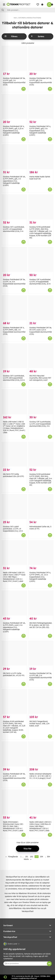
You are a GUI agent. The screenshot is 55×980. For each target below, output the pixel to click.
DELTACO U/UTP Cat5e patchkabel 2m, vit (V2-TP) (14, 674)
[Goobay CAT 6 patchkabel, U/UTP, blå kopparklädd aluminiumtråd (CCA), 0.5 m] (14, 356)
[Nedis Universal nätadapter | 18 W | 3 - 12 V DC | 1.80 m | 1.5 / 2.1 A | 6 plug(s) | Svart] (41, 754)
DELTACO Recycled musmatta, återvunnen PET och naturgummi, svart (40, 378)
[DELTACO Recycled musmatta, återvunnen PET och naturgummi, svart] (41, 356)
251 (27, 857)
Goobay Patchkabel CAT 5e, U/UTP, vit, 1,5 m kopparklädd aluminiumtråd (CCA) (14, 777)
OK (49, 964)
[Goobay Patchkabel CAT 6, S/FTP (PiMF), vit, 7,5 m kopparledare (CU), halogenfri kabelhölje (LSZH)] (41, 553)
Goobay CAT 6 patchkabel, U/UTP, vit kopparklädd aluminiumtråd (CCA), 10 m (40, 282)
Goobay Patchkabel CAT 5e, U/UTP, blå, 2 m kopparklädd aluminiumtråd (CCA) (41, 677)
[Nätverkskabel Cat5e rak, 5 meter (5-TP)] (41, 507)
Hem (15, 18)
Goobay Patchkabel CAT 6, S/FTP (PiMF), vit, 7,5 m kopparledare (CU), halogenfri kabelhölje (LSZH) (40, 577)
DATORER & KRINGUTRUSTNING (30, 18)
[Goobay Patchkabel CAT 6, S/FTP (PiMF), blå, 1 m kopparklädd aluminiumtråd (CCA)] (14, 308)
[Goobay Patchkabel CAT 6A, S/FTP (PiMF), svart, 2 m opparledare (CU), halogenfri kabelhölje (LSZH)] (14, 603)
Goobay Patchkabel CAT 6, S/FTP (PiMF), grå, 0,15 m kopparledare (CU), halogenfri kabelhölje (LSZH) (14, 131)
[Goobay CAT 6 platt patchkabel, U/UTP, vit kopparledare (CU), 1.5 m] (14, 507)
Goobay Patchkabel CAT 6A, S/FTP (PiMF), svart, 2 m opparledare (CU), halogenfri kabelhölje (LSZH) (14, 627)
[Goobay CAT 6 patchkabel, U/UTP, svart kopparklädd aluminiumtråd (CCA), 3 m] (41, 402)
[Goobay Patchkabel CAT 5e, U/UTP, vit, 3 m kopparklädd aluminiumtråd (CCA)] (14, 260)
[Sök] (27, 10)
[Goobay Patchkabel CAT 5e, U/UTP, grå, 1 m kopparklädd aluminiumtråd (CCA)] (14, 58)
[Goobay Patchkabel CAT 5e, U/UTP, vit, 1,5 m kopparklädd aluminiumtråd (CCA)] (14, 754)
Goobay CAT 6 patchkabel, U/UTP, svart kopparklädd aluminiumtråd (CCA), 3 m (40, 424)
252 (32, 857)
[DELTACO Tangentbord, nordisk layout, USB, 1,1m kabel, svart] (41, 702)
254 (42, 857)
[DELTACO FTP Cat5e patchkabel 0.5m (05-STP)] (14, 454)
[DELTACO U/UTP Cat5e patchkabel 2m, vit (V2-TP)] (14, 653)
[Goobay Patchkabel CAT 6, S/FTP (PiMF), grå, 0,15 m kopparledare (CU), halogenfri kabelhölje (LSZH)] (14, 107)
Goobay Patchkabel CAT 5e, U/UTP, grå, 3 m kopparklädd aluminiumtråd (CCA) (41, 81)
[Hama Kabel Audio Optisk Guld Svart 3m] (41, 157)
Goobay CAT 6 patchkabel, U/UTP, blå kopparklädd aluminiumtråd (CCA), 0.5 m (14, 378)
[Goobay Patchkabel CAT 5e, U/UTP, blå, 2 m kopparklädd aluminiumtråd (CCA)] (41, 653)
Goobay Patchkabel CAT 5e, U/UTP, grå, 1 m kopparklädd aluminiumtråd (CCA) (14, 81)
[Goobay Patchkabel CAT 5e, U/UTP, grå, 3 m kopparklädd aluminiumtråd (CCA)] (41, 58)
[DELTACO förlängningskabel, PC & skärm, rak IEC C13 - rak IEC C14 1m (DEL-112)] (41, 603)
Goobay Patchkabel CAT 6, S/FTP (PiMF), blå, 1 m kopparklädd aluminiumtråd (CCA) (14, 331)
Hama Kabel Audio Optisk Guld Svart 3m (40, 178)
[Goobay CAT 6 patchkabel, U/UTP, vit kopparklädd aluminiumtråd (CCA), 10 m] (41, 260)
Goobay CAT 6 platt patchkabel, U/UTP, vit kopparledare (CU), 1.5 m (13, 529)
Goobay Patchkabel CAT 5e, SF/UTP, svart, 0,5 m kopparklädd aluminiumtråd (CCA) (41, 331)
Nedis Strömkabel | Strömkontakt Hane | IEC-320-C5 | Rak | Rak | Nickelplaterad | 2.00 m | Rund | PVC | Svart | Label (13, 826)
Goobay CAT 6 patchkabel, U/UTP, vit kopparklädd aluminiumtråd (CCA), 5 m (14, 229)
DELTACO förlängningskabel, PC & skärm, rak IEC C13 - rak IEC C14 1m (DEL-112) (41, 625)
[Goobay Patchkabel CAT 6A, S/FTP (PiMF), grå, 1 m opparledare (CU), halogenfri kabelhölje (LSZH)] (14, 157)
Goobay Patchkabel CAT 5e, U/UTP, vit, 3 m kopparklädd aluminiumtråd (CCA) (14, 283)
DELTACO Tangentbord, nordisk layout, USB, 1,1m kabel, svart (39, 724)
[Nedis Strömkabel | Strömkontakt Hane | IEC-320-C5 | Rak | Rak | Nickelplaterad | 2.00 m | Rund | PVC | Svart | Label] (14, 802)
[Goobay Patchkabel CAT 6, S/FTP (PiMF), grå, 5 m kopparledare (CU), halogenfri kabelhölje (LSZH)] (41, 107)
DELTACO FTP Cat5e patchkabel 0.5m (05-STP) (13, 475)
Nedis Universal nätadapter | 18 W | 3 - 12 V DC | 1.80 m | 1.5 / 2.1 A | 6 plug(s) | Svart (40, 776)
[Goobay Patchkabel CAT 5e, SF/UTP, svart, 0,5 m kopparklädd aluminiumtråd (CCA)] (41, 308)
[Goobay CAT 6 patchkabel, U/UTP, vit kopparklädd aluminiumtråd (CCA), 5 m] (14, 207)
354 (49, 857)
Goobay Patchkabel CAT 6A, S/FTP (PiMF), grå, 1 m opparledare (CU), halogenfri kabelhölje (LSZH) (14, 181)
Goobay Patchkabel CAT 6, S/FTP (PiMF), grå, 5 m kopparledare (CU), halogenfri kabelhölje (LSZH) (40, 131)
